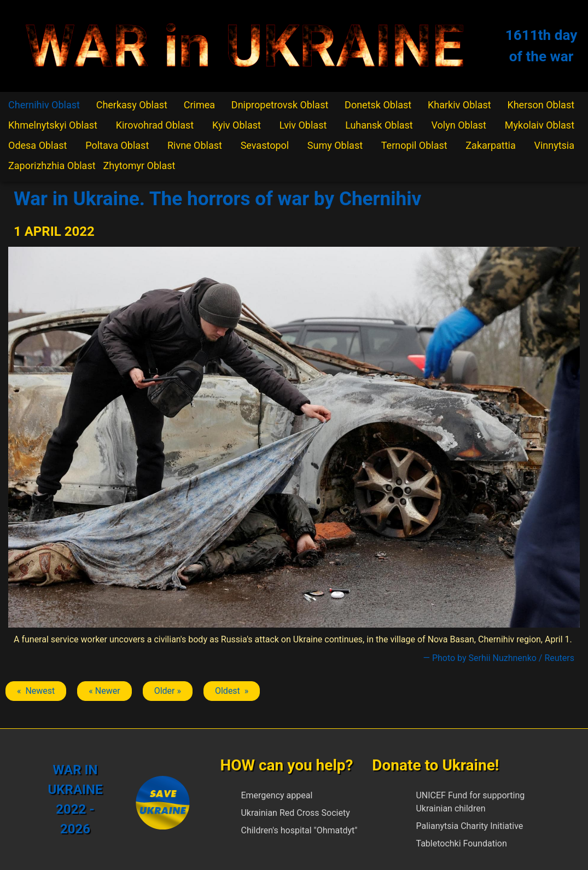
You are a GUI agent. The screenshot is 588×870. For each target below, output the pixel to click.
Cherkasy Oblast (132, 105)
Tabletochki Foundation (461, 843)
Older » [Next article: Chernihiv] (168, 691)
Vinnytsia (554, 145)
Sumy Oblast (335, 145)
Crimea (199, 105)
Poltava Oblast (117, 145)
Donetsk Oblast (378, 105)
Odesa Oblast (37, 145)
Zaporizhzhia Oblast (52, 166)
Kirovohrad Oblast (155, 125)
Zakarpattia (490, 145)
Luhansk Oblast (379, 125)
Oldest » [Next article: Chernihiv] (232, 691)
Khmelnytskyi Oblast (53, 125)
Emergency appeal (276, 795)
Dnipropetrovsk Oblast (280, 105)
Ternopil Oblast (414, 145)
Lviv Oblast (303, 125)
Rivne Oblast (195, 145)
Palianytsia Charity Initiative (469, 826)
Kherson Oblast (541, 105)
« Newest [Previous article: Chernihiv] (36, 691)
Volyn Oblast (459, 125)
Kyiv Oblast (237, 125)
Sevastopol (265, 145)
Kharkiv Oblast (459, 105)
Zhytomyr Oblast (139, 166)
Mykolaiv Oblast (540, 125)
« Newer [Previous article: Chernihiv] (104, 691)
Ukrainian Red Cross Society (295, 813)
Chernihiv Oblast (44, 105)
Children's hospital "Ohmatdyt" (299, 830)
